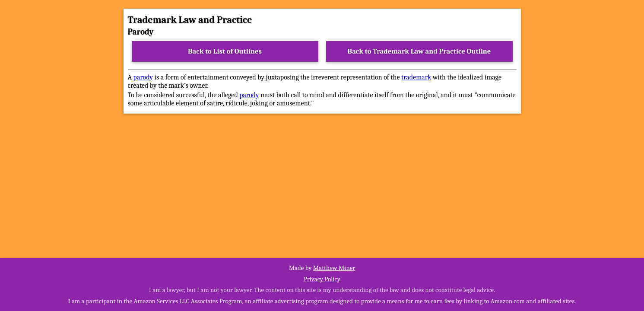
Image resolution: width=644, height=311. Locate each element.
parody (143, 77)
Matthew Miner (334, 268)
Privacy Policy (322, 279)
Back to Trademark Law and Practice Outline (419, 51)
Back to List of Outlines (225, 51)
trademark (416, 77)
